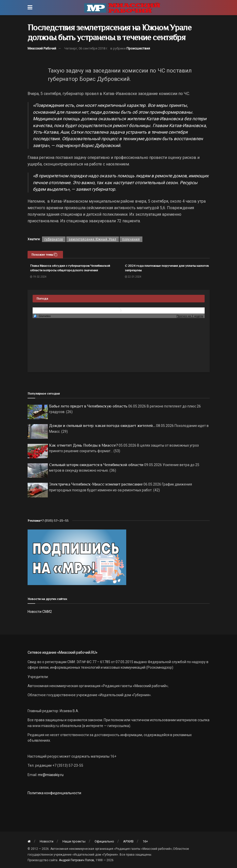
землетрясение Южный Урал (93, 239)
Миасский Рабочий (42, 48)
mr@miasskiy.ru (50, 775)
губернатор (54, 239)
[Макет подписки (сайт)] (77, 557)
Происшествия (138, 48)
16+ (145, 841)
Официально (104, 841)
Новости (47, 841)
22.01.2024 (133, 277)
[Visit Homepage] (122, 8)
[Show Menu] (30, 8)
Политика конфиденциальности (54, 793)
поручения (131, 239)
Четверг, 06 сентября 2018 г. (86, 48)
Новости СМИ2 (40, 612)
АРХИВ (128, 841)
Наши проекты (74, 841)
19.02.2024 (38, 277)
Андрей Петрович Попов (77, 860)
